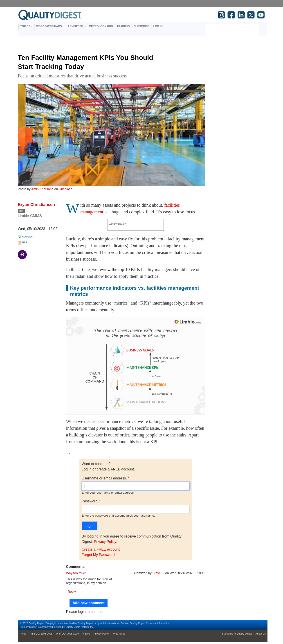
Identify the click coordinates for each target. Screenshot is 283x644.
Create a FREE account (101, 549)
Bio (21, 211)
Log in (158, 26)
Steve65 (158, 573)
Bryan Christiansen (36, 205)
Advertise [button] (75, 26)
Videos (86, 634)
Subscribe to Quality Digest (237, 634)
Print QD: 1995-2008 (41, 634)
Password (90, 501)
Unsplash (65, 189)
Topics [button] (25, 26)
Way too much (76, 573)
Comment (28, 237)
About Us (261, 634)
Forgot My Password (98, 555)
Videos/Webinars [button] (49, 26)
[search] (226, 30)
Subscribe (142, 26)
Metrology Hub (101, 26)
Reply (72, 592)
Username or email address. (104, 478)
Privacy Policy (105, 542)
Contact (125, 623)
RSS (25, 243)
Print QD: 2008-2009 (67, 634)
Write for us (119, 634)
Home (23, 634)
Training (123, 26)
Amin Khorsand (42, 189)
